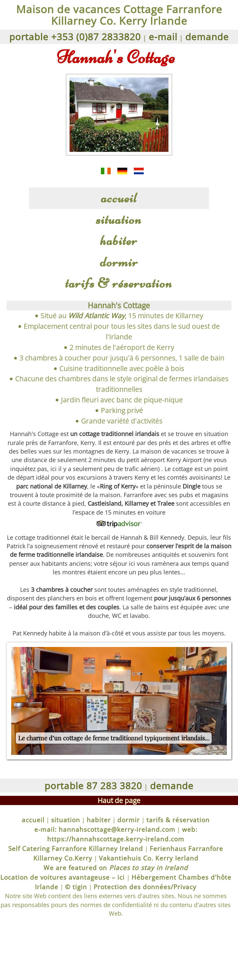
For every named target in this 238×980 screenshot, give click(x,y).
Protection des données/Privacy (145, 887)
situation (119, 219)
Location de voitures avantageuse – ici (63, 877)
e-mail (163, 37)
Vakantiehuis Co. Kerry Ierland (149, 858)
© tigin (76, 887)
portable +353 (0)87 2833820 (75, 37)
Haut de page (119, 800)
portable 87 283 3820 (93, 786)
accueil (119, 198)
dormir (119, 262)
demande (207, 37)
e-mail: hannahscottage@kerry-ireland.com (105, 829)
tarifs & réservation (119, 283)
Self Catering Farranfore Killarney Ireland (76, 848)
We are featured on (116, 868)
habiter (119, 240)
